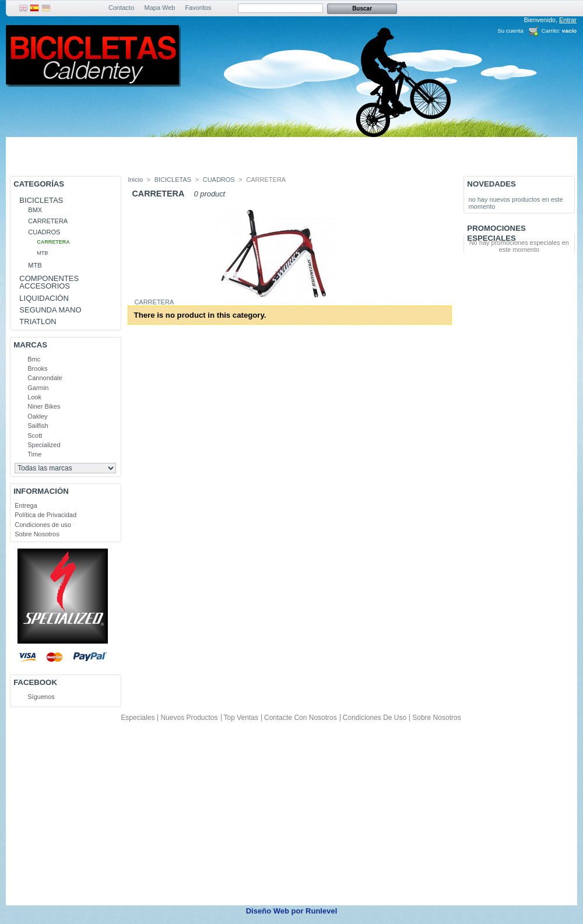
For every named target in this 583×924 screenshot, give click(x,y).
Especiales (138, 718)
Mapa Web (160, 8)
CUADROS (44, 232)
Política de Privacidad (45, 515)
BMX (35, 210)
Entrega (26, 505)
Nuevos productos (189, 718)
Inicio (135, 180)
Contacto (121, 8)
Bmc (34, 359)
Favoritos (198, 8)
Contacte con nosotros (301, 718)
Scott (35, 435)
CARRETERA (48, 221)
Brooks (37, 368)
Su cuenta (510, 31)
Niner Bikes (44, 406)
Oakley (37, 416)
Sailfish (38, 426)
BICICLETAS (41, 200)
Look (34, 397)
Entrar (568, 20)
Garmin (38, 388)
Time (34, 454)
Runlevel (321, 911)
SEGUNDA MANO (50, 310)
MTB (42, 253)
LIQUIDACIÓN (44, 298)
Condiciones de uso (43, 525)
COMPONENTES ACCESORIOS (49, 282)
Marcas (30, 345)
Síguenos (41, 697)
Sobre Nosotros (37, 534)
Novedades (491, 184)
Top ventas (241, 718)
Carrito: (551, 31)
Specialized (44, 445)
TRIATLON (38, 322)
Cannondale (45, 378)
